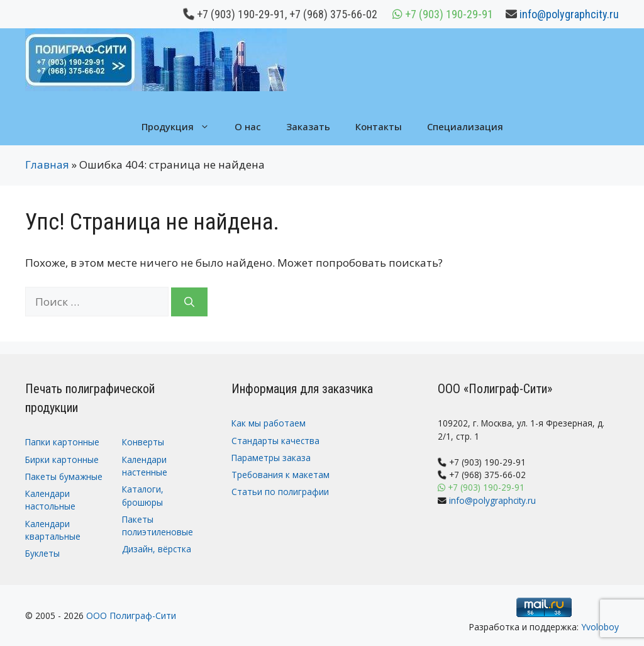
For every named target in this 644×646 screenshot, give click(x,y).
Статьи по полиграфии (280, 492)
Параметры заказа (271, 458)
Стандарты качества (275, 441)
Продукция (182, 126)
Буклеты (42, 553)
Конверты (143, 442)
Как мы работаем (269, 423)
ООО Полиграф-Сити (131, 615)
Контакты (379, 126)
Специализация (465, 126)
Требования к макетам (280, 475)
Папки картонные (62, 442)
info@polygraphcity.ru (569, 14)
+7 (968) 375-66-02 (333, 14)
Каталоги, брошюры (143, 495)
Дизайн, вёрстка (157, 549)
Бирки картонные (62, 459)
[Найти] (189, 302)
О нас (248, 126)
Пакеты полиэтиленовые (158, 526)
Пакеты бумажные (64, 476)
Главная (47, 164)
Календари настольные (50, 500)
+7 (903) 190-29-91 (241, 14)
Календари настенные (145, 466)
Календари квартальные (53, 530)
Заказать (308, 126)
